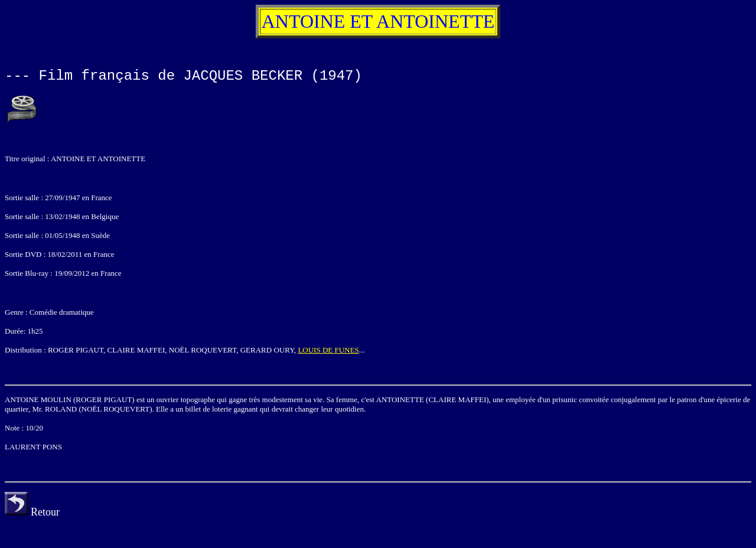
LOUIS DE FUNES (328, 350)
